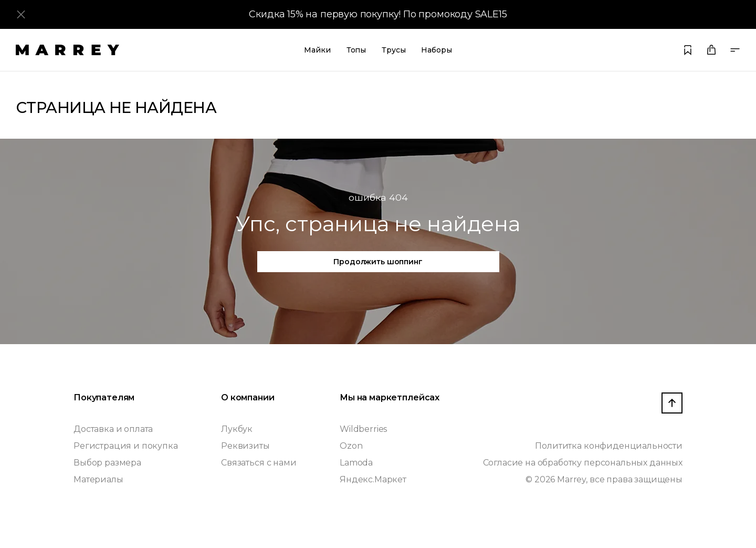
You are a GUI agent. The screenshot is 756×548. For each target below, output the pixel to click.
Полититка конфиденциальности (609, 446)
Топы (356, 50)
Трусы (393, 50)
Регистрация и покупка (126, 446)
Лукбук (237, 429)
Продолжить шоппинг (378, 262)
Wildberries (363, 429)
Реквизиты (245, 446)
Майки (317, 50)
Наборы (436, 50)
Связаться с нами (259, 463)
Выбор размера (107, 463)
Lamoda (356, 463)
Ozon (351, 446)
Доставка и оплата (113, 429)
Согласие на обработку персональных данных (583, 463)
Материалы (98, 479)
